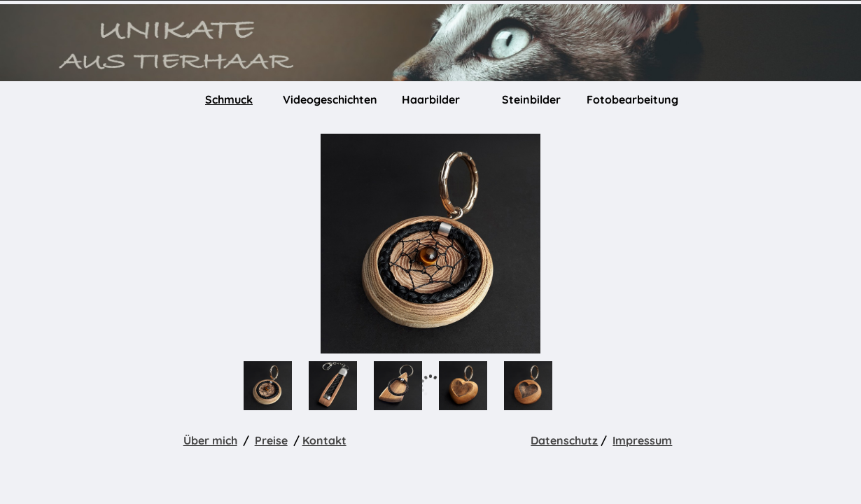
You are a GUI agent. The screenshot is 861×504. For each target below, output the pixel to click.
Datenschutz (564, 440)
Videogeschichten (330, 99)
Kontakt (324, 440)
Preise (271, 440)
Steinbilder (531, 99)
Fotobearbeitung (632, 99)
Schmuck (229, 99)
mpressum (644, 440)
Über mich (210, 440)
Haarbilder (431, 99)
